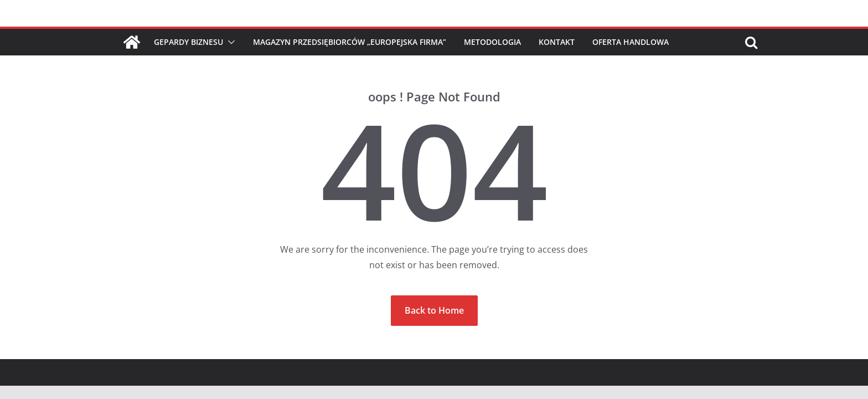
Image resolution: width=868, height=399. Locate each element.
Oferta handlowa (631, 42)
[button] (229, 42)
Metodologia (492, 42)
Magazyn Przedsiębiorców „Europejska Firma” (350, 42)
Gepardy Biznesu (188, 42)
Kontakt (557, 42)
